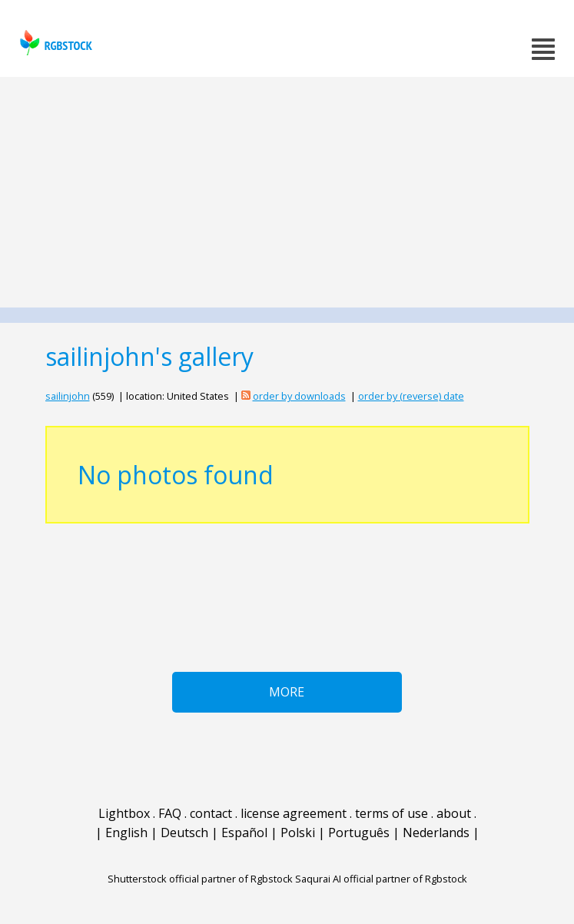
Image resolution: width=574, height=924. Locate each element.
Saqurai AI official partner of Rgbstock (381, 879)
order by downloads (299, 396)
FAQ (170, 813)
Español (244, 833)
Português (359, 833)
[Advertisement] (287, 192)
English (126, 833)
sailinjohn (68, 396)
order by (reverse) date (411, 396)
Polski (298, 833)
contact (211, 813)
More (287, 692)
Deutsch (184, 833)
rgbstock (54, 43)
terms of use (392, 813)
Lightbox (124, 813)
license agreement (294, 813)
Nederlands (436, 833)
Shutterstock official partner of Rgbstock (200, 879)
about (454, 813)
